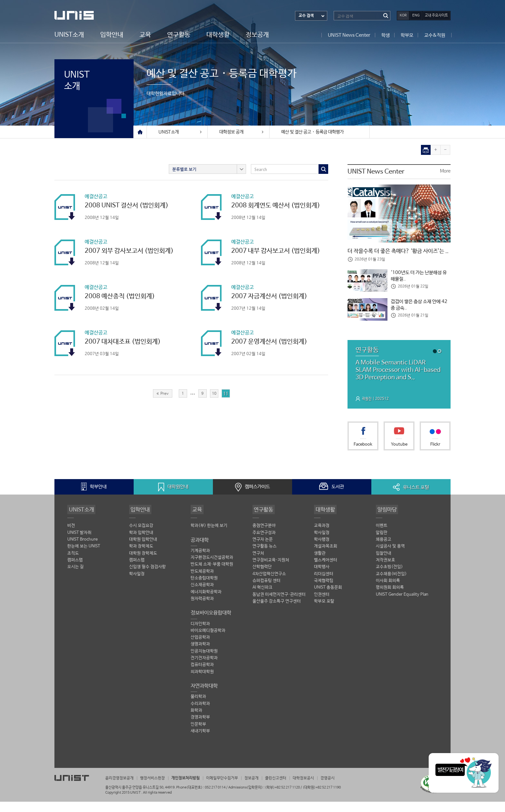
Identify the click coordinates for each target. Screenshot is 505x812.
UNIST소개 (69, 35)
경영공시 (344, 789)
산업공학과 (200, 649)
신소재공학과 (202, 596)
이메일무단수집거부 (231, 789)
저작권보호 (386, 571)
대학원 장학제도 (143, 564)
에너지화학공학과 (206, 604)
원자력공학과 (202, 610)
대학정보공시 (318, 789)
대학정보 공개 (238, 132)
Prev (162, 393)
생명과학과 (200, 656)
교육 (145, 35)
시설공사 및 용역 (390, 557)
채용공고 (384, 550)
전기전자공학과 (204, 670)
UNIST (80, 15)
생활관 (320, 564)
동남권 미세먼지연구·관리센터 (279, 606)
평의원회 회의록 (390, 599)
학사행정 (322, 550)
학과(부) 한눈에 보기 (209, 537)
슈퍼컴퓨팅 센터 (267, 592)
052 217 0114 (215, 798)
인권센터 (322, 606)
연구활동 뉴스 (265, 557)
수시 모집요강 (141, 537)
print (426, 150)
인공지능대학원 (204, 663)
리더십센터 (324, 585)
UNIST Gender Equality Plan (402, 606)
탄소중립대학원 (204, 589)
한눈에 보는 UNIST (84, 557)
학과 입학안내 (141, 544)
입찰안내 (384, 564)
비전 (71, 537)
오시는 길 (76, 578)
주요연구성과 (264, 544)
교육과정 (322, 537)
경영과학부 (200, 730)
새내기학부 (200, 744)
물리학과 (198, 709)
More (445, 171)
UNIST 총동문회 (328, 599)
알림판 (382, 544)
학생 (386, 35)
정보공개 (257, 35)
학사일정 (137, 585)
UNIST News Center (349, 35)
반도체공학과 (202, 583)
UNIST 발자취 (79, 544)
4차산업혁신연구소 (269, 585)
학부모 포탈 (324, 613)
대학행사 (322, 578)
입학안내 (112, 35)
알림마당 (386, 520)
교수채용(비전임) (391, 585)
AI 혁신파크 (262, 599)
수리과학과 (200, 716)
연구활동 (179, 35)
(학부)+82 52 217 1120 (283, 798)
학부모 (407, 35)
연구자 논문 (263, 550)
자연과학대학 (204, 698)
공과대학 (200, 551)
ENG (416, 15)
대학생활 (218, 35)
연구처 (258, 564)
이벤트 (382, 537)
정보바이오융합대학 (211, 624)
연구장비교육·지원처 (271, 571)
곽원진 (367, 410)
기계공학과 (200, 562)
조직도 (73, 564)
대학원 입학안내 (143, 550)
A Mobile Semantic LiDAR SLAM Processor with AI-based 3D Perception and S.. (396, 380)
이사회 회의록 (388, 592)
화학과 (196, 723)
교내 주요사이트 (436, 15)
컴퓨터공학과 (202, 677)
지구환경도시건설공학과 (212, 569)
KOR (403, 15)
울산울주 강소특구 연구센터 (277, 613)
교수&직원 (435, 35)
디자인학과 (200, 635)
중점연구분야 (264, 537)
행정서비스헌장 (156, 789)
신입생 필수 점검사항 (148, 578)
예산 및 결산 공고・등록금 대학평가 (312, 132)
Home (140, 132)
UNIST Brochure (82, 550)
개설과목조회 (326, 557)
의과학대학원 (202, 684)
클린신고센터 (288, 789)
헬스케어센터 (326, 571)
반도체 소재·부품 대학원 (212, 576)
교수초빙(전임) (389, 578)
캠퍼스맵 (75, 571)
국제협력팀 (324, 592)
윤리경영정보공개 (121, 789)
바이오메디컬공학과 (208, 642)
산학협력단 (262, 578)
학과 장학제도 (141, 557)
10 (214, 393)
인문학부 (198, 737)
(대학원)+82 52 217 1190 (322, 798)
